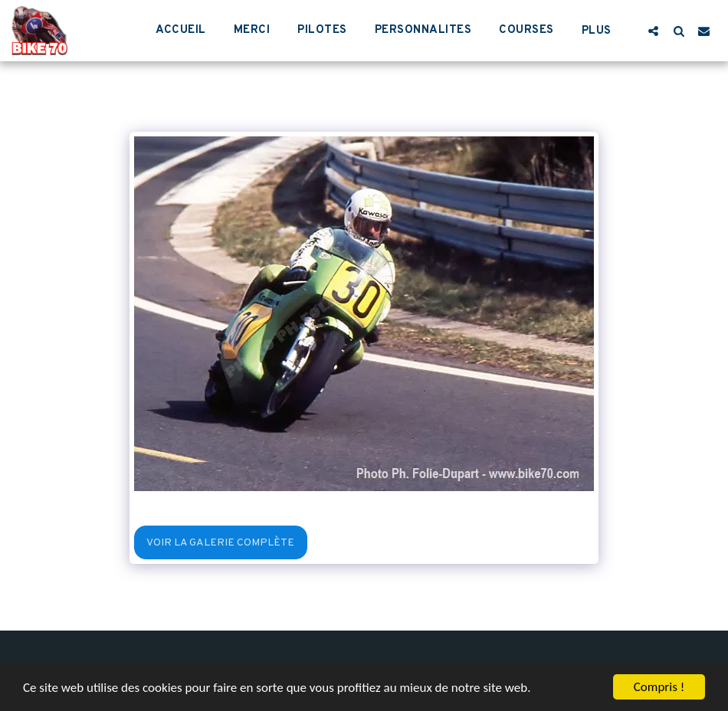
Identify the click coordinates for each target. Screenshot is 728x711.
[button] (653, 31)
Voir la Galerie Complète (220, 543)
